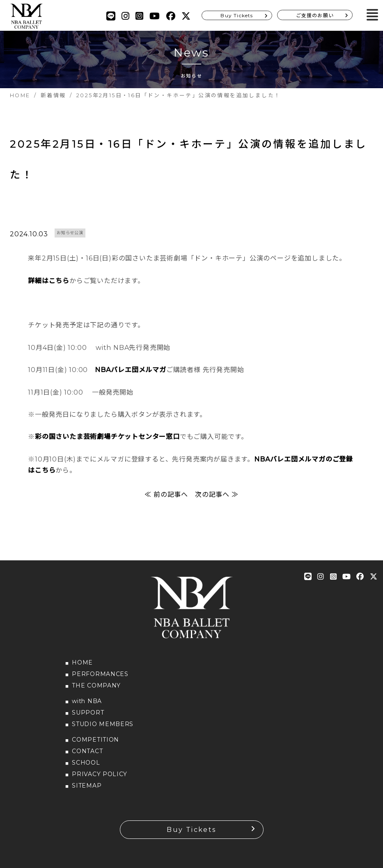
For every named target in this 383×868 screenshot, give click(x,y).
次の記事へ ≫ (217, 498)
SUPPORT (88, 716)
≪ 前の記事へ (166, 498)
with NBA (87, 705)
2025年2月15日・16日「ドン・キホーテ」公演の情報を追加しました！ (190, 161)
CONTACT (87, 755)
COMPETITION (95, 743)
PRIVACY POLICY (100, 778)
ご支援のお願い (315, 15)
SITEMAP (87, 789)
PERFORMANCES (100, 678)
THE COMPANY (96, 689)
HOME (82, 666)
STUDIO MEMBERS (103, 728)
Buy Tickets (237, 15)
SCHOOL (86, 766)
